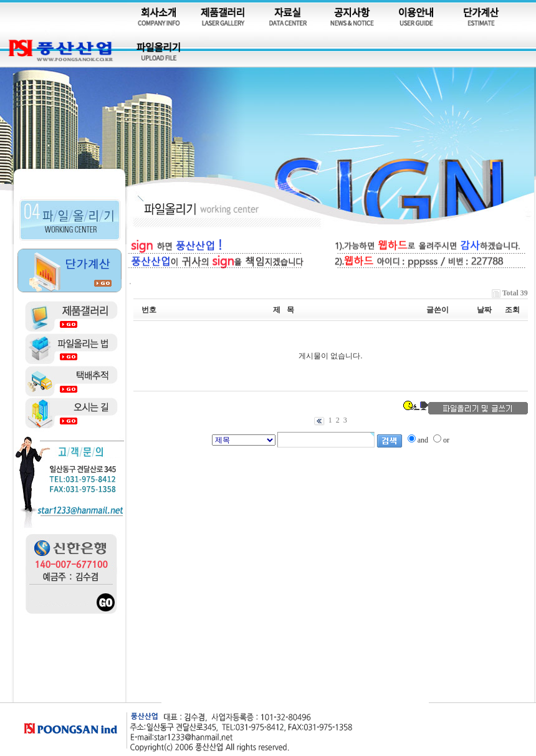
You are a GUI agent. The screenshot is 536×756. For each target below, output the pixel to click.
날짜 (484, 310)
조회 (512, 310)
